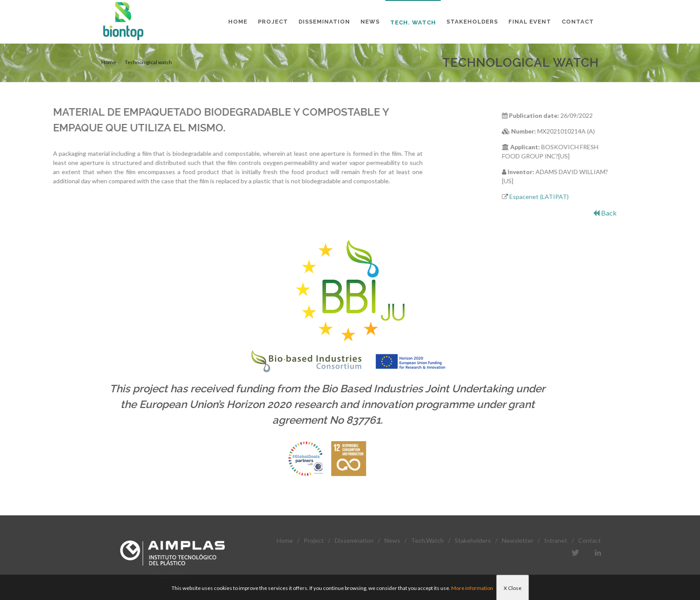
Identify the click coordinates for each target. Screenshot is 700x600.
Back (638, 213)
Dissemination (354, 540)
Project (314, 540)
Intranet (556, 540)
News (392, 540)
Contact (590, 540)
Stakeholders (473, 540)
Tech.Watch (427, 540)
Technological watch (148, 62)
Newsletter (518, 540)
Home (109, 62)
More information (472, 588)
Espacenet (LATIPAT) (572, 197)
